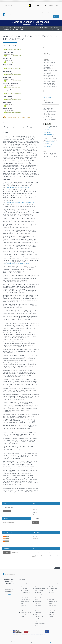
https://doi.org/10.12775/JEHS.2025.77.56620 (18, 117)
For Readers (35, 536)
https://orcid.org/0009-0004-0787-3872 (14, 93)
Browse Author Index (8, 522)
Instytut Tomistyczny (26, 611)
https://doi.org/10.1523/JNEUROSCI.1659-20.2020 (20, 202)
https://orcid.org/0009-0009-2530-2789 (14, 62)
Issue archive (6, 525)
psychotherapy (46, 555)
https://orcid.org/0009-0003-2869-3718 (14, 81)
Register (52, 5)
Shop (50, 642)
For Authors (35, 539)
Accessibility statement (40, 642)
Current (36, 13)
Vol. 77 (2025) (48, 98)
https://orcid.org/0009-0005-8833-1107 (13, 106)
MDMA (34, 555)
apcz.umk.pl (9, 594)
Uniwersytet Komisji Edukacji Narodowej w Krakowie (54, 585)
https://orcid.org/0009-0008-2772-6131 (14, 112)
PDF (46, 48)
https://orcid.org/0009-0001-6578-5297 (14, 50)
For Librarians (36, 541)
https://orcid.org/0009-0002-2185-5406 (14, 68)
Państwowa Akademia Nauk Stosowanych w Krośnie (40, 585)
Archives (43, 13)
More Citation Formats (50, 91)
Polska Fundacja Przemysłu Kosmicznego (39, 603)
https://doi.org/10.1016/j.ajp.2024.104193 (17, 263)
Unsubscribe (15, 553)
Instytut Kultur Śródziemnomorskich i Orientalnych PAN (26, 607)
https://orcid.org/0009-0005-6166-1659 (13, 87)
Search (8, 511)
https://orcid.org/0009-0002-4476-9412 (14, 56)
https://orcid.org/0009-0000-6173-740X (14, 100)
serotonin (35, 557)
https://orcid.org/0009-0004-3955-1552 (14, 75)
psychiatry (39, 555)
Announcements (53, 13)
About (56, 16)
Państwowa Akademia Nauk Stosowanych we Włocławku (40, 590)
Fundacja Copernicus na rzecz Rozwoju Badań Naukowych (26, 594)
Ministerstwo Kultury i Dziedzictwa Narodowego (26, 620)
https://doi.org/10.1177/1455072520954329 (18, 187)
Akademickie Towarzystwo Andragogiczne (24, 589)
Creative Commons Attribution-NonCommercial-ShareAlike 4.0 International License (49, 131)
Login (57, 5)
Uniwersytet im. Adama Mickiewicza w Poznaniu (40, 624)
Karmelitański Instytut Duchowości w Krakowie (26, 614)
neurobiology (54, 555)
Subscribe (7, 553)
